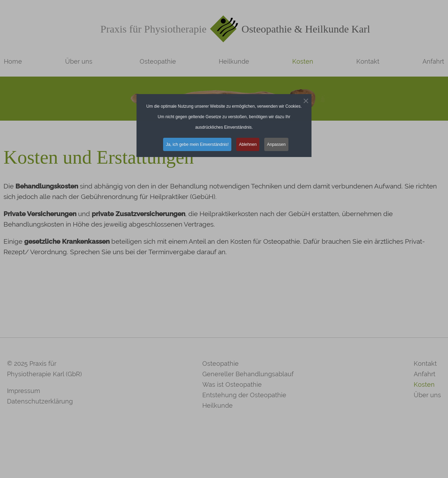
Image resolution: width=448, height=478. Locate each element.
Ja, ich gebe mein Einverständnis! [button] (197, 144)
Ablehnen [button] (248, 144)
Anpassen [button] (276, 144)
